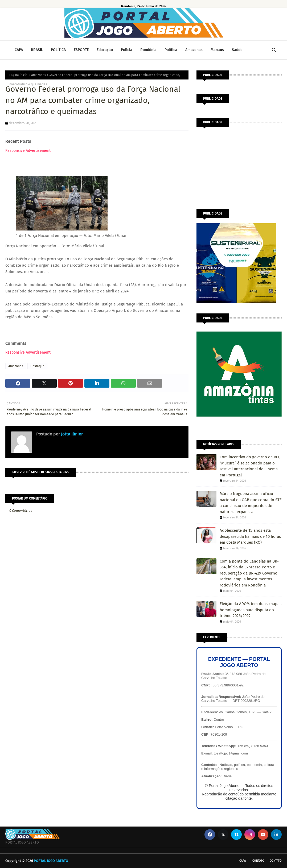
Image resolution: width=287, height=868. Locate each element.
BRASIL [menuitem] (37, 50)
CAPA (243, 861)
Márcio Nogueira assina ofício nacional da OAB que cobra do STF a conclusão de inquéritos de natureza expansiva (251, 503)
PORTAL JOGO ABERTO (51, 861)
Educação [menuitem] (105, 50)
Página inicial (19, 75)
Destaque (37, 366)
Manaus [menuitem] (217, 50)
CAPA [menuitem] (19, 50)
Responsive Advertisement (28, 151)
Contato (258, 861)
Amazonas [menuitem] (194, 50)
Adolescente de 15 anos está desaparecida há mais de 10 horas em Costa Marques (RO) (250, 536)
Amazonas (39, 75)
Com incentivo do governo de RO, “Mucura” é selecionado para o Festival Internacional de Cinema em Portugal (250, 466)
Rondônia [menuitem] (148, 50)
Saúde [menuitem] (237, 50)
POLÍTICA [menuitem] (58, 50)
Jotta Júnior (71, 434)
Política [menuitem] (171, 50)
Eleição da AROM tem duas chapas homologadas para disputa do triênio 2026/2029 (251, 610)
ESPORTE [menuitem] (81, 50)
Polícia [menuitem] (127, 50)
